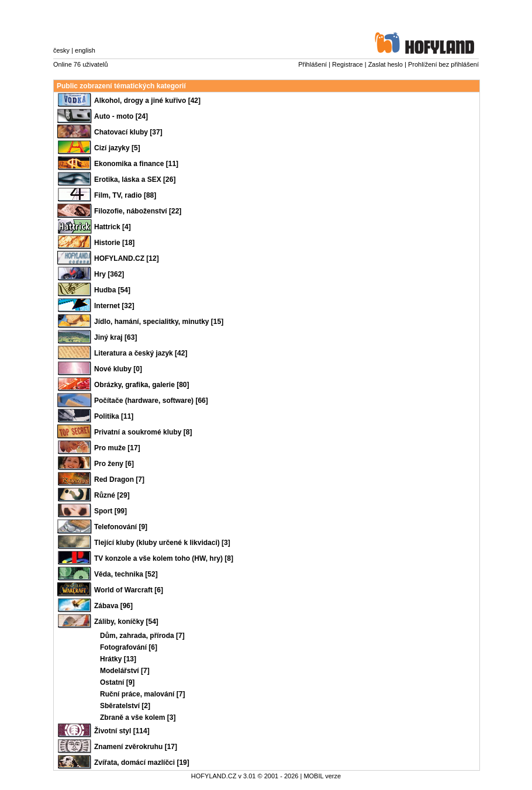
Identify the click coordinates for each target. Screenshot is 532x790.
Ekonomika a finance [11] (136, 164)
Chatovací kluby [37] (128, 132)
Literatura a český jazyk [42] (141, 353)
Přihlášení (312, 64)
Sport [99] (110, 511)
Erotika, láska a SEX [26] (135, 180)
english (85, 50)
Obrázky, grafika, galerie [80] (142, 385)
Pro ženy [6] (114, 464)
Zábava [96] (113, 606)
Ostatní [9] (117, 682)
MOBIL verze (322, 776)
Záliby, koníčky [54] (126, 622)
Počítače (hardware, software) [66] (151, 401)
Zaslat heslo (386, 64)
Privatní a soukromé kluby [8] (143, 432)
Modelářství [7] (125, 671)
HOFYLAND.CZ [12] (127, 258)
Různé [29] (112, 495)
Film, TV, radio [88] (125, 195)
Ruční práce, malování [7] (142, 694)
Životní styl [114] (122, 731)
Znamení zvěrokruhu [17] (136, 747)
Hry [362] (109, 274)
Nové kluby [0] (118, 369)
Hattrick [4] (113, 227)
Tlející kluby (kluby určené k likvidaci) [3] (162, 543)
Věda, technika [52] (126, 574)
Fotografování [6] (129, 647)
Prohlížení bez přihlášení (443, 64)
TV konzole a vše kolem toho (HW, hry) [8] (164, 558)
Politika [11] (114, 416)
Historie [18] (114, 243)
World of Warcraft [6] (129, 590)
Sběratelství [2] (125, 706)
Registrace (348, 64)
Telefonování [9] (121, 527)
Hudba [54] (112, 290)
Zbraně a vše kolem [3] (138, 717)
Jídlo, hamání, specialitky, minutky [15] (159, 322)
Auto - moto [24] (121, 116)
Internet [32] (114, 306)
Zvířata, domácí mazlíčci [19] (142, 763)
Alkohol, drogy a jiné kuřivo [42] (147, 101)
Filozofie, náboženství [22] (138, 211)
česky (61, 50)
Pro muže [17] (117, 448)
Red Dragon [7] (119, 479)
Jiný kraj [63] (115, 337)
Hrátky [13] (118, 659)
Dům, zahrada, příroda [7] (142, 636)
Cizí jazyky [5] (117, 148)
